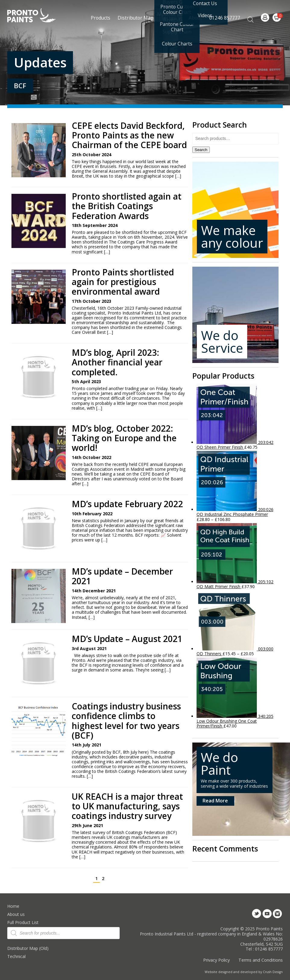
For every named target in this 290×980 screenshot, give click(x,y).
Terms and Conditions (261, 960)
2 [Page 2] (103, 878)
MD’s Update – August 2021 (127, 639)
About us (16, 914)
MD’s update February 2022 (127, 504)
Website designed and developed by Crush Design (244, 972)
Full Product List (23, 922)
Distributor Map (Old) (28, 948)
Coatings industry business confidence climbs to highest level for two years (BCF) (126, 721)
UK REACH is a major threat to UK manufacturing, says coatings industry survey (127, 806)
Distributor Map (136, 18)
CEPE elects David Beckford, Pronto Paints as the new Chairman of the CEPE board (129, 135)
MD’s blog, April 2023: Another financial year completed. (117, 362)
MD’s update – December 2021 (122, 576)
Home (13, 906)
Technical (16, 956)
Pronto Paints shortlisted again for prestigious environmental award (123, 282)
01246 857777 (225, 18)
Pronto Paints (37, 16)
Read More (215, 801)
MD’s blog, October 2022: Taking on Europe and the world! (124, 438)
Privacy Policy (216, 960)
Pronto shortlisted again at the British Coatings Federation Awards (127, 206)
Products (101, 18)
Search (201, 150)
